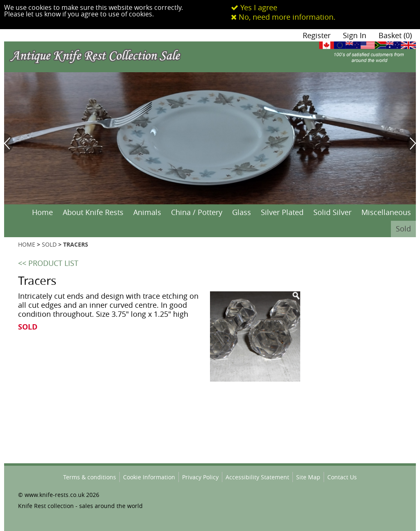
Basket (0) (395, 35)
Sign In (355, 35)
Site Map (308, 477)
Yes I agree (254, 7)
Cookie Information (149, 477)
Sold (403, 229)
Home (42, 212)
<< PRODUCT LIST (48, 263)
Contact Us (342, 477)
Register (317, 35)
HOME (27, 244)
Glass (242, 212)
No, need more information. (283, 17)
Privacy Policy (200, 477)
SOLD (49, 244)
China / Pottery (197, 212)
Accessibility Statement (257, 477)
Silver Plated (282, 212)
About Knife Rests (93, 212)
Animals (147, 212)
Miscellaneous (386, 212)
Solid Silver (332, 212)
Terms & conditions (90, 477)
